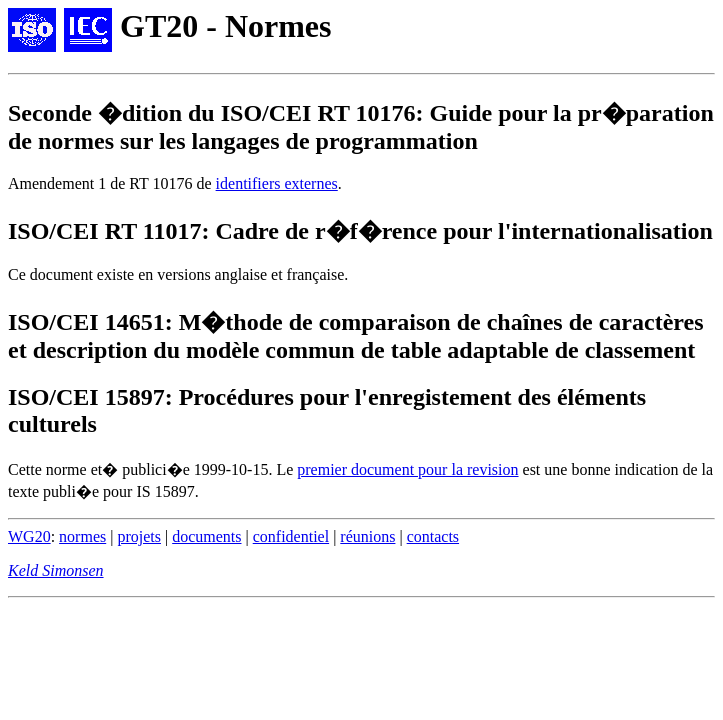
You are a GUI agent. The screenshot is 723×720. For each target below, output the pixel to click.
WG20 (29, 536)
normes (82, 536)
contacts (433, 536)
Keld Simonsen (56, 570)
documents (206, 536)
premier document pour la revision (407, 469)
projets (139, 536)
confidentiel (291, 536)
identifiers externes (277, 183)
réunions (367, 536)
